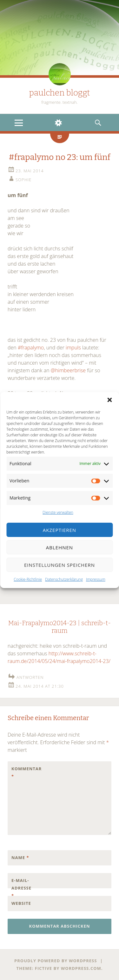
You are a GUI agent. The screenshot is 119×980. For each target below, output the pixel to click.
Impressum (96, 579)
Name (20, 857)
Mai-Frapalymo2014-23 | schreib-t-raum (60, 627)
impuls (74, 348)
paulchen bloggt (60, 93)
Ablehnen (60, 547)
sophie (23, 180)
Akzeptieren (60, 530)
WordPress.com (81, 968)
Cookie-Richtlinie (28, 579)
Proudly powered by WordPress (56, 961)
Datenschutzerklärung (64, 579)
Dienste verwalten (58, 512)
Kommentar (25, 772)
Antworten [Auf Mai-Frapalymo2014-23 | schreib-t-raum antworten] (30, 677)
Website (21, 903)
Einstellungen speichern (60, 565)
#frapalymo (31, 348)
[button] (109, 400)
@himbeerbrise (68, 370)
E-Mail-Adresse (21, 888)
